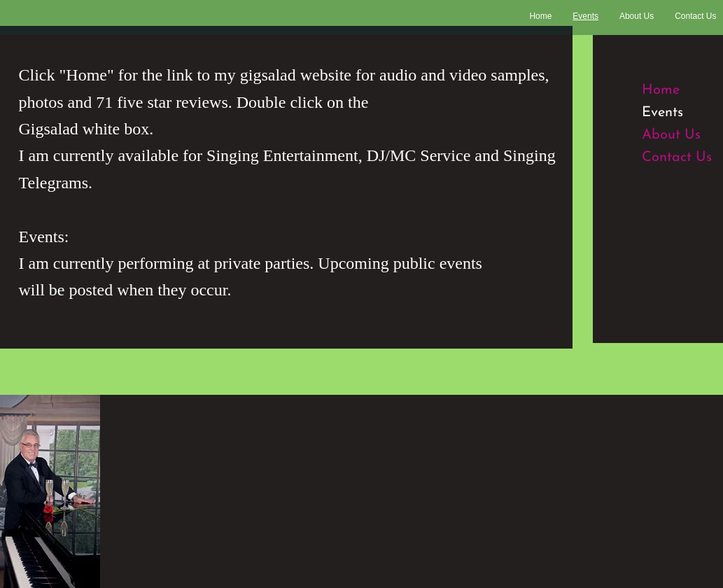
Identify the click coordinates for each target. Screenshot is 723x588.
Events (662, 113)
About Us (671, 135)
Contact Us (677, 157)
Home (661, 90)
